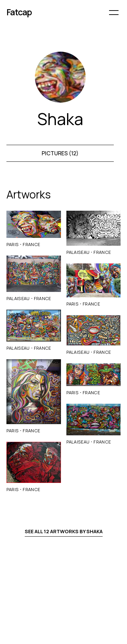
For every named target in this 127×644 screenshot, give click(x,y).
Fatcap (19, 12)
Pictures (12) (60, 153)
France (31, 244)
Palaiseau (18, 298)
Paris (13, 244)
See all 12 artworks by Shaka (64, 531)
